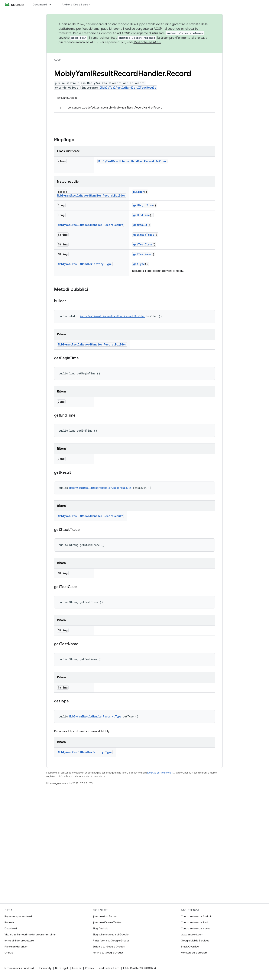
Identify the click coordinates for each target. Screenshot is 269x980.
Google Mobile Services (195, 941)
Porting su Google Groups (108, 953)
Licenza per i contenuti (160, 773)
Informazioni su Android (19, 968)
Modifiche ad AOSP (147, 42)
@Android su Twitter (105, 916)
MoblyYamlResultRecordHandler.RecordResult (90, 225)
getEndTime (141, 215)
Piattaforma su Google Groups (111, 941)
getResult (140, 225)
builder (139, 192)
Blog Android (100, 928)
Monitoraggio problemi (194, 953)
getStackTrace (144, 235)
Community (45, 968)
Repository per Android (18, 916)
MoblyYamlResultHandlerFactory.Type (85, 264)
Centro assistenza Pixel (194, 922)
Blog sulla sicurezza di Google (111, 934)
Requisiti (10, 922)
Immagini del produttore (19, 941)
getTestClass (143, 244)
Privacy (90, 968)
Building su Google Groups (109, 947)
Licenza (77, 968)
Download (11, 928)
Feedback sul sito (109, 968)
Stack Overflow (190, 947)
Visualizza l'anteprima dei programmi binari (30, 934)
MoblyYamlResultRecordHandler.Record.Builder (132, 161)
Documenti (40, 5)
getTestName (142, 254)
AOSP (57, 60)
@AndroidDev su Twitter (107, 922)
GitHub (9, 953)
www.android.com (192, 934)
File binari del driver (16, 947)
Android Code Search (76, 5)
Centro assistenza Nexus (195, 928)
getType (139, 264)
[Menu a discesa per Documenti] (52, 5)
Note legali (62, 968)
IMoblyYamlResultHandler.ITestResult (128, 88)
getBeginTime (143, 205)
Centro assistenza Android (197, 916)
